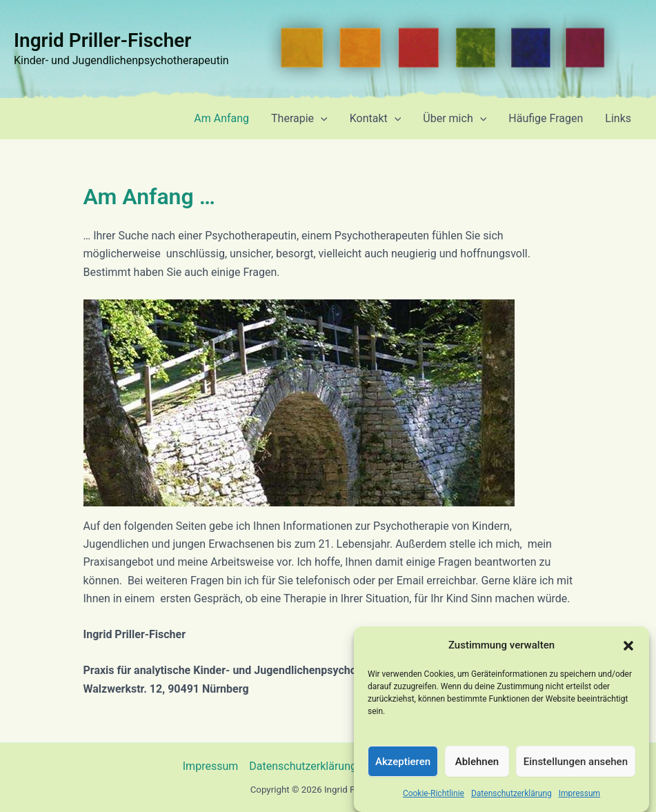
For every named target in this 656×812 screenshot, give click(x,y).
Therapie (299, 119)
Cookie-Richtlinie (434, 803)
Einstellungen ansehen (576, 771)
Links (618, 118)
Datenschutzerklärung (511, 803)
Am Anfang (221, 118)
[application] (321, 119)
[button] (628, 655)
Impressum (579, 803)
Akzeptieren (403, 771)
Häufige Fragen (546, 118)
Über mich (455, 119)
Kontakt (376, 119)
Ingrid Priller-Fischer (102, 40)
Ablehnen (477, 771)
